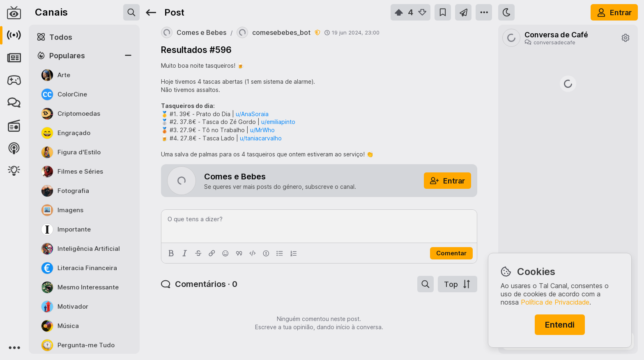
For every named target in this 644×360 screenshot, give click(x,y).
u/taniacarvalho (261, 138)
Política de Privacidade (555, 302)
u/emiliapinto (278, 122)
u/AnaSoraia (252, 114)
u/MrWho (262, 130)
